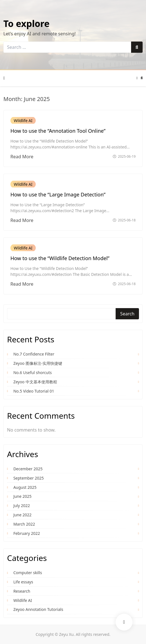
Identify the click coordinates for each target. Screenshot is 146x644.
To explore (26, 23)
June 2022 (22, 515)
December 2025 (28, 469)
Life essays (23, 582)
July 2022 (22, 506)
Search (127, 314)
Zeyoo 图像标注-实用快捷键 (38, 363)
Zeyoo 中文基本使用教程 (35, 382)
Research (22, 591)
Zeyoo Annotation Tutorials (38, 609)
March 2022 (24, 524)
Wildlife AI (23, 121)
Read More (22, 157)
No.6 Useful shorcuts (32, 373)
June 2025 (22, 496)
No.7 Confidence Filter (34, 354)
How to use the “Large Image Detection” (58, 194)
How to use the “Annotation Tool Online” (58, 131)
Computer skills (28, 573)
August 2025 (25, 487)
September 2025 (28, 478)
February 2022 (27, 533)
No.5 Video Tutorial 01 (34, 391)
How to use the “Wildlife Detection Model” (60, 258)
